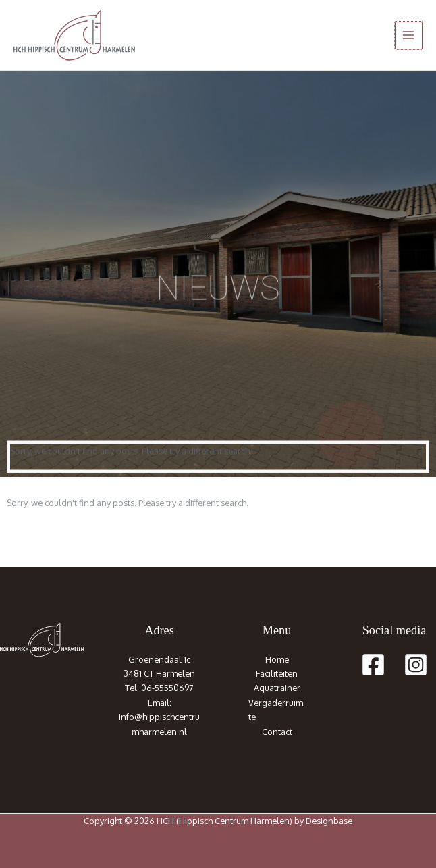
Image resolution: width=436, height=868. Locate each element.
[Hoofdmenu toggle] (409, 35)
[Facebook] (373, 665)
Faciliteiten (277, 673)
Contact (277, 732)
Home (277, 659)
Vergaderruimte (276, 710)
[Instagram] (416, 665)
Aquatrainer (277, 688)
